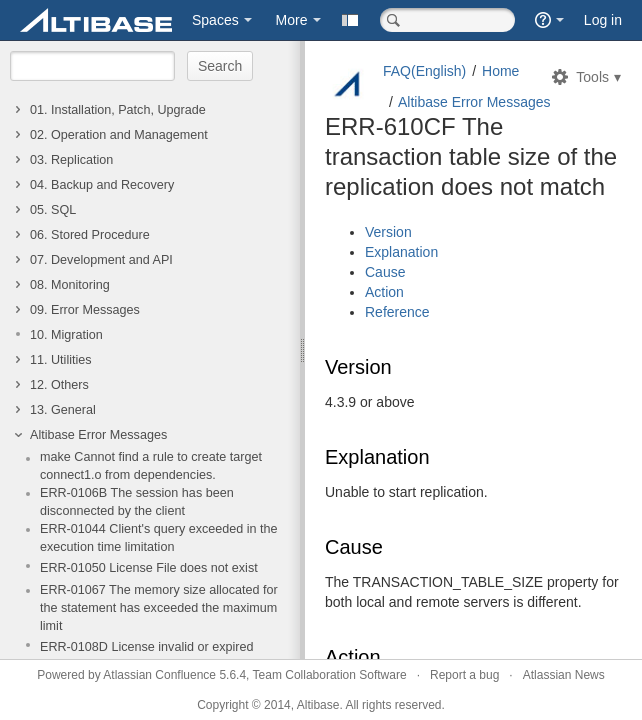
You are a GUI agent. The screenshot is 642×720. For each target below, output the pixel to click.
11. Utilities (61, 360)
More (292, 20)
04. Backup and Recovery (102, 185)
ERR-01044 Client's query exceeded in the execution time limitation (159, 538)
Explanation (401, 252)
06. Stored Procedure (90, 235)
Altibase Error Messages (98, 435)
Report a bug (464, 675)
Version (388, 232)
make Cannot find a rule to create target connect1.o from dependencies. (151, 466)
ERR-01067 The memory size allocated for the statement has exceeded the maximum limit (159, 608)
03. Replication (71, 160)
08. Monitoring (70, 285)
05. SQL (53, 210)
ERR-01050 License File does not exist (149, 568)
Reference (397, 312)
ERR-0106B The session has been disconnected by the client (137, 502)
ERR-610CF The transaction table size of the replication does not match (471, 156)
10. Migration (66, 335)
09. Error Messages (85, 310)
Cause (385, 272)
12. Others (59, 385)
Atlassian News (564, 675)
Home (500, 71)
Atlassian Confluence (159, 675)
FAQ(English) (424, 71)
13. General (63, 410)
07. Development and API (101, 260)
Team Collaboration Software (330, 675)
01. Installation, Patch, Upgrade (118, 110)
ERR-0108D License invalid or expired (147, 647)
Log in (603, 20)
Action (384, 292)
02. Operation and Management (119, 135)
